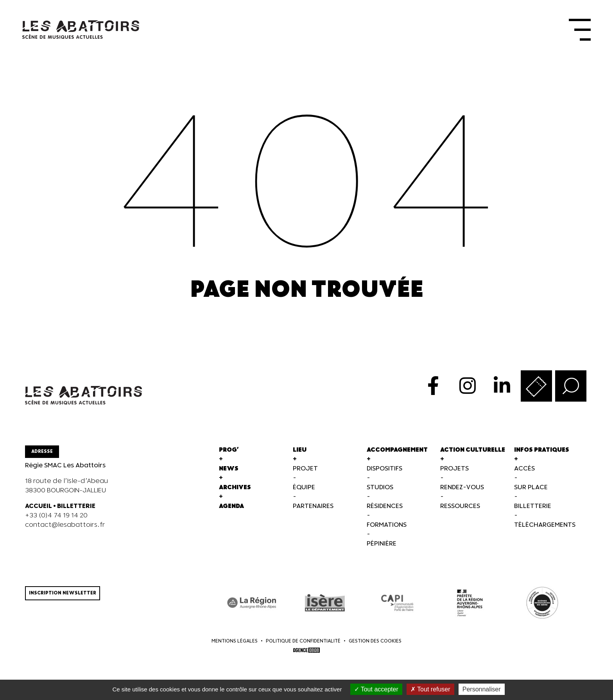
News (229, 472)
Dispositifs (384, 472)
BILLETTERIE (76, 510)
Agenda (231, 510)
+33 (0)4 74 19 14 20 (56, 519)
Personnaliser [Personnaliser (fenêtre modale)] (482, 689)
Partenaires (313, 510)
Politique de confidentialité (303, 645)
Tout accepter (376, 689)
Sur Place (531, 491)
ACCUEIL (39, 510)
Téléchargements (545, 529)
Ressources (460, 510)
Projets (454, 472)
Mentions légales (235, 645)
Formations (387, 529)
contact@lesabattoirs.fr (65, 529)
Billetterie (533, 510)
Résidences (385, 510)
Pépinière (382, 547)
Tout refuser (430, 689)
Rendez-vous (462, 491)
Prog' (229, 453)
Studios (380, 491)
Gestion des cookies (375, 645)
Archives (235, 491)
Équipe (304, 491)
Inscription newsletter (63, 597)
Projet (305, 472)
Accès (524, 472)
